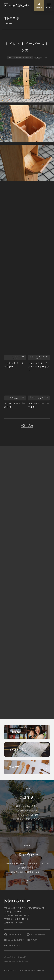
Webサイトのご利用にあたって (16, 962)
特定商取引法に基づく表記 (15, 957)
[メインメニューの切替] (49, 6)
